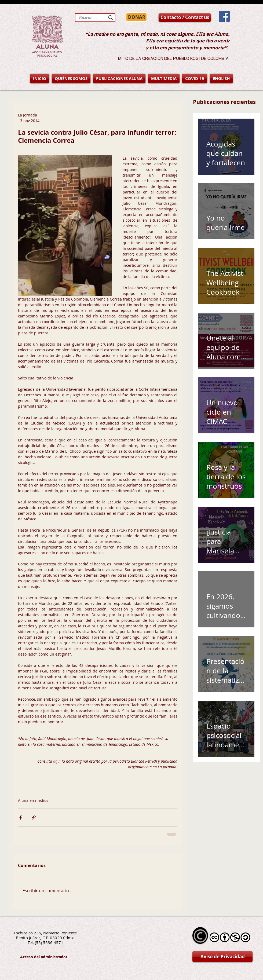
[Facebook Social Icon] (224, 16)
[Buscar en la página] (88, 18)
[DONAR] (136, 17)
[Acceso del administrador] (44, 957)
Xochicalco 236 (27, 933)
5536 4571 (53, 942)
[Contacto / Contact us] (185, 18)
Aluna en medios (33, 800)
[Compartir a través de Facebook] (21, 818)
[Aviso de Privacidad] (222, 957)
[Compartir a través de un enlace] (34, 818)
